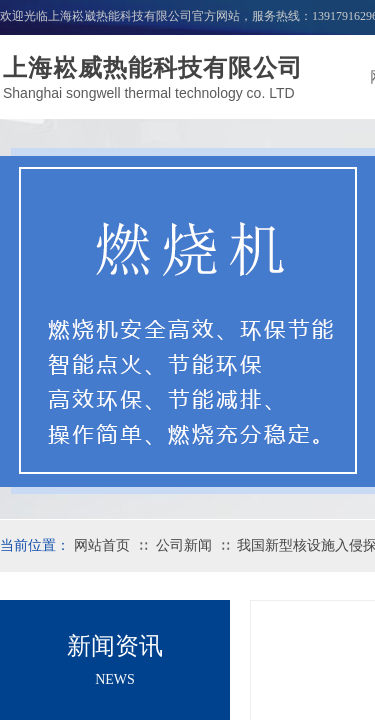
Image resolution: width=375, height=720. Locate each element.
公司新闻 (184, 545)
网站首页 (102, 545)
